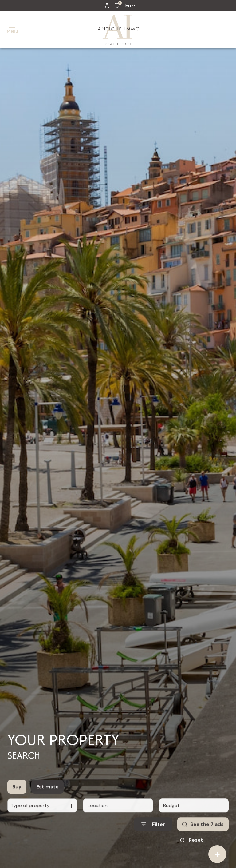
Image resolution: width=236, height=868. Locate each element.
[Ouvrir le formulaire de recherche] (153, 831)
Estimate (47, 793)
